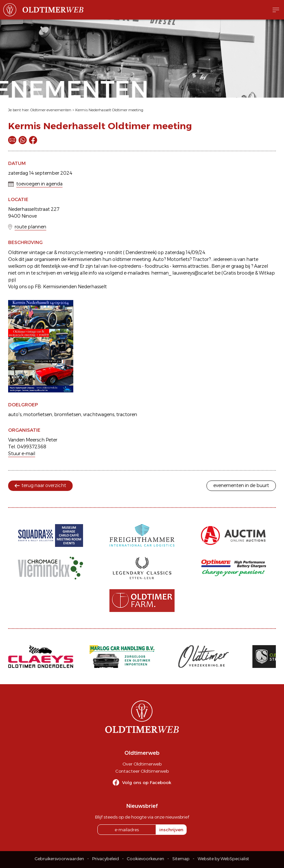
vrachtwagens (99, 414)
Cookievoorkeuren (146, 859)
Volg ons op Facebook (147, 782)
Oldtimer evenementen (51, 110)
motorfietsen (38, 414)
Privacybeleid (106, 859)
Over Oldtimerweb (142, 764)
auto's (15, 414)
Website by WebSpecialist (223, 859)
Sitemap (181, 859)
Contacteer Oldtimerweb (142, 771)
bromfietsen (68, 414)
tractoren (127, 414)
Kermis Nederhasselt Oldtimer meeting (109, 110)
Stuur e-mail (22, 454)
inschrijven (171, 830)
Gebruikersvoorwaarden (59, 859)
